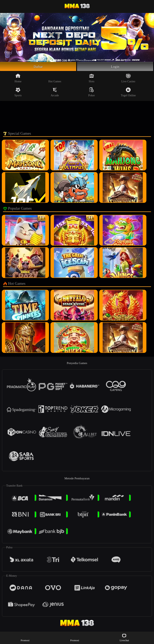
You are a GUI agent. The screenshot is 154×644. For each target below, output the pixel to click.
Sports (18, 92)
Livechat (124, 638)
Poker (92, 92)
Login (115, 67)
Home (18, 78)
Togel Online (128, 92)
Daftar (38, 67)
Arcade (55, 92)
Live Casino (128, 78)
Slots (92, 78)
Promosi (25, 638)
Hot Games (55, 78)
